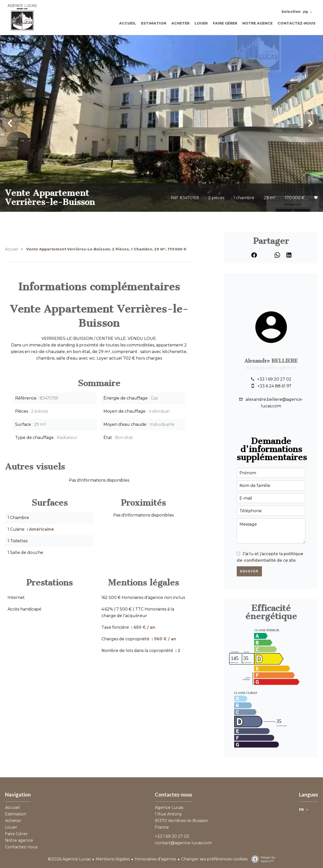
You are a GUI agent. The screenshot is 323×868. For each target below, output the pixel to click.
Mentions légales (113, 859)
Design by (262, 859)
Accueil (11, 249)
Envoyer (249, 571)
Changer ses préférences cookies (214, 859)
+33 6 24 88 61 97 (274, 386)
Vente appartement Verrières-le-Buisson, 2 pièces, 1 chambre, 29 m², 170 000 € (106, 249)
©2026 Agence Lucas (69, 859)
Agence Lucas (169, 807)
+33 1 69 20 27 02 (274, 379)
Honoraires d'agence (155, 859)
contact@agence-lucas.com (183, 843)
